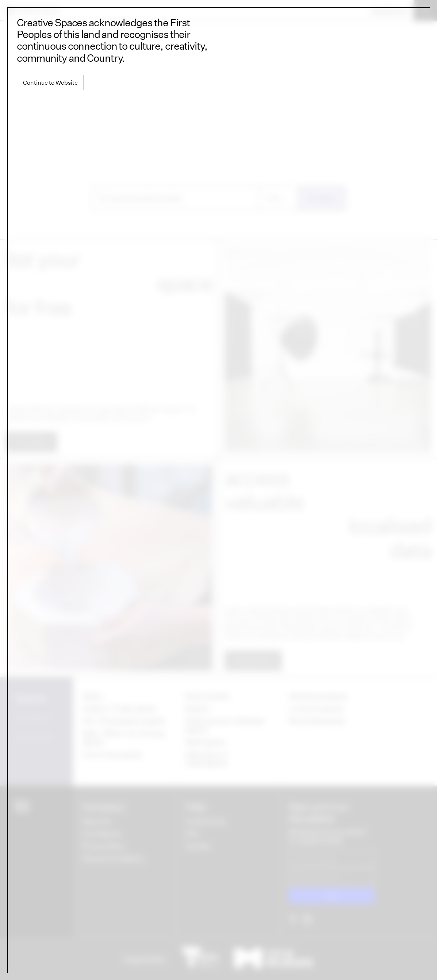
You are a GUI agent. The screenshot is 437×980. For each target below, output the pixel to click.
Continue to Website (50, 82)
